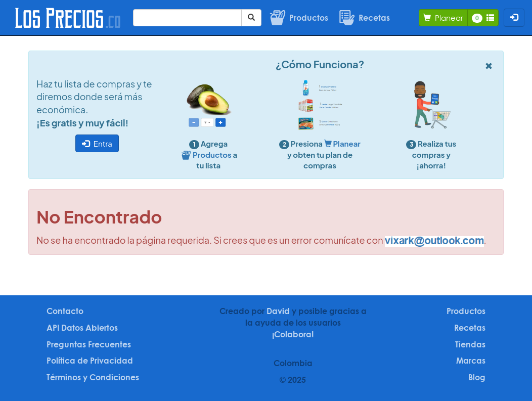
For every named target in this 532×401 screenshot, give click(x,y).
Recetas (470, 328)
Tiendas (470, 344)
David (278, 311)
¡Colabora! (293, 334)
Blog (477, 377)
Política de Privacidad (90, 361)
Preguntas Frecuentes (89, 344)
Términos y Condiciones (93, 377)
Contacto (65, 311)
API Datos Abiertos (82, 328)
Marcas (471, 361)
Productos (466, 311)
